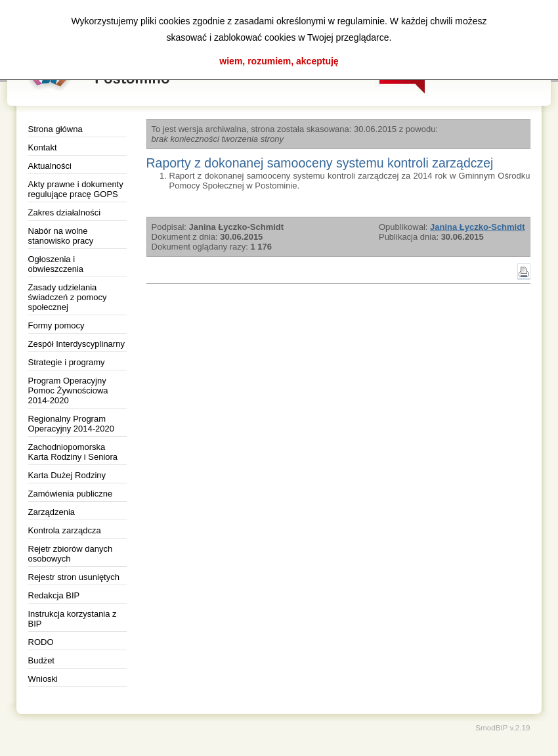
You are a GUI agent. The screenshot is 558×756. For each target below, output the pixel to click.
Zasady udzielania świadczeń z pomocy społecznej (68, 297)
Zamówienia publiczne (71, 494)
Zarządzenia (52, 512)
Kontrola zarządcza (65, 530)
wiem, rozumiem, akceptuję (279, 61)
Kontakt (43, 147)
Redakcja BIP (54, 595)
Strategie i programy (67, 362)
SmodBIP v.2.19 (503, 727)
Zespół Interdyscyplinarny (76, 344)
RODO (41, 642)
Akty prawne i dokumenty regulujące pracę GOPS (76, 189)
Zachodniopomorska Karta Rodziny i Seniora (73, 452)
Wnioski (43, 679)
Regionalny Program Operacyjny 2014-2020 (72, 424)
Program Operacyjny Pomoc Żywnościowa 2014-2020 (68, 390)
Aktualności (50, 166)
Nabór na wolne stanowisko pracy (61, 236)
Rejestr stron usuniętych (74, 577)
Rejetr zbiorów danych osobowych (71, 554)
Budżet (41, 660)
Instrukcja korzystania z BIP (73, 619)
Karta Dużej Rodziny (67, 475)
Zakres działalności (65, 212)
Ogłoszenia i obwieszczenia (56, 264)
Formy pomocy (56, 325)
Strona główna (55, 129)
